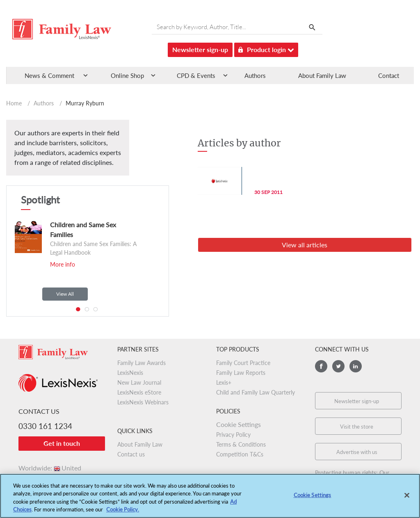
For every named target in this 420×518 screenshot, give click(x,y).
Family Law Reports (241, 373)
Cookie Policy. (123, 514)
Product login (266, 48)
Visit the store (357, 427)
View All (65, 294)
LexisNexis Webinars (143, 402)
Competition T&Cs (240, 454)
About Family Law (322, 75)
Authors (255, 75)
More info (63, 264)
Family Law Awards (142, 363)
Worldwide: (50, 468)
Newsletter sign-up (200, 49)
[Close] (407, 500)
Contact (389, 75)
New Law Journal (139, 382)
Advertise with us (357, 452)
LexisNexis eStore (139, 392)
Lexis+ (224, 382)
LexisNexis (130, 373)
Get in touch (62, 443)
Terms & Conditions (241, 444)
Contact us (131, 454)
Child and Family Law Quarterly (256, 392)
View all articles (305, 245)
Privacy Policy (233, 435)
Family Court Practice (243, 363)
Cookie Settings (239, 424)
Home (14, 103)
